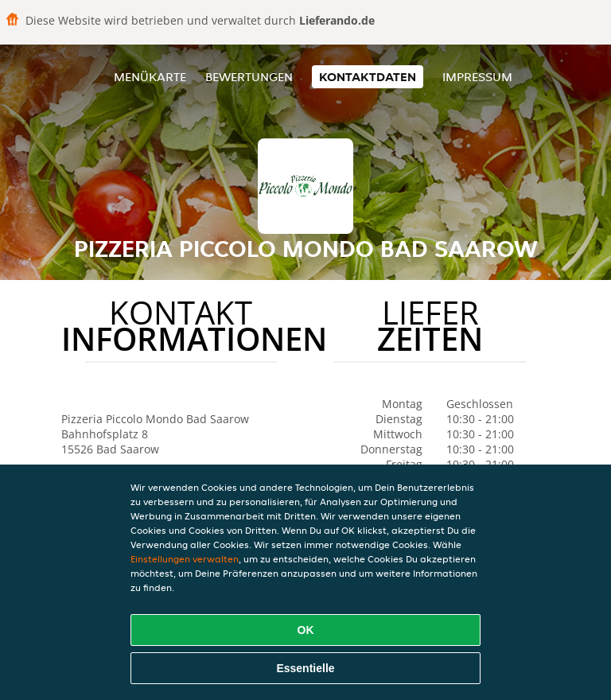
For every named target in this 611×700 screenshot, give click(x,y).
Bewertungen (249, 77)
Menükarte (150, 77)
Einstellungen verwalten (185, 559)
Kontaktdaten (368, 77)
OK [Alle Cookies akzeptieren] (306, 630)
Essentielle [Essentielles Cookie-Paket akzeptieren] (305, 668)
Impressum (477, 77)
